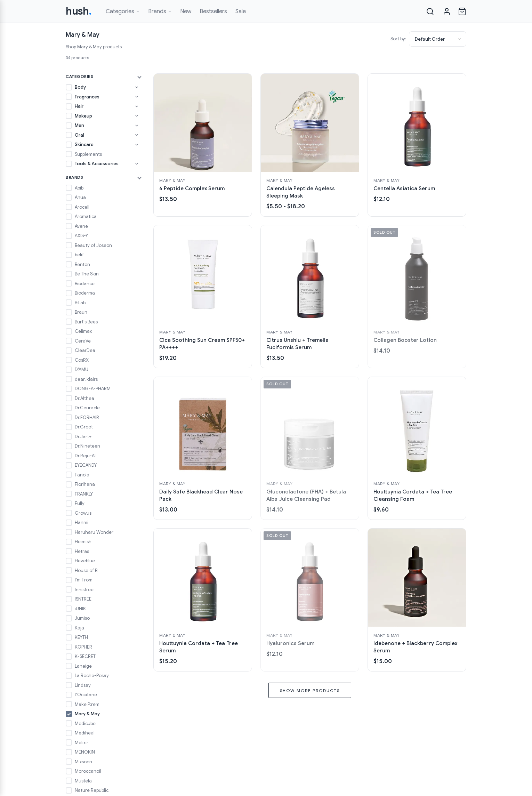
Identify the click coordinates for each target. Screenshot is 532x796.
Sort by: (398, 39)
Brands (160, 11)
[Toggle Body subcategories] (137, 87)
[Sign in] (447, 11)
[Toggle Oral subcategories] (137, 135)
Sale (241, 11)
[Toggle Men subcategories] (137, 126)
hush (79, 11)
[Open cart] (462, 11)
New (186, 11)
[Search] (430, 11)
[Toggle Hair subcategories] (137, 106)
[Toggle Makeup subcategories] (137, 116)
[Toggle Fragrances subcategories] (137, 97)
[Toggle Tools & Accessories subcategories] (137, 164)
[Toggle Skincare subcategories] (137, 145)
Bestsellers (213, 11)
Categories (123, 11)
